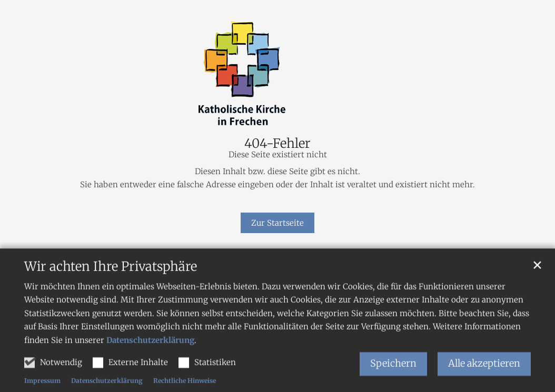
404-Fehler (277, 144)
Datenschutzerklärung (150, 352)
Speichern (393, 375)
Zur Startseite (277, 223)
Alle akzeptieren (484, 375)
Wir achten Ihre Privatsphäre (111, 278)
